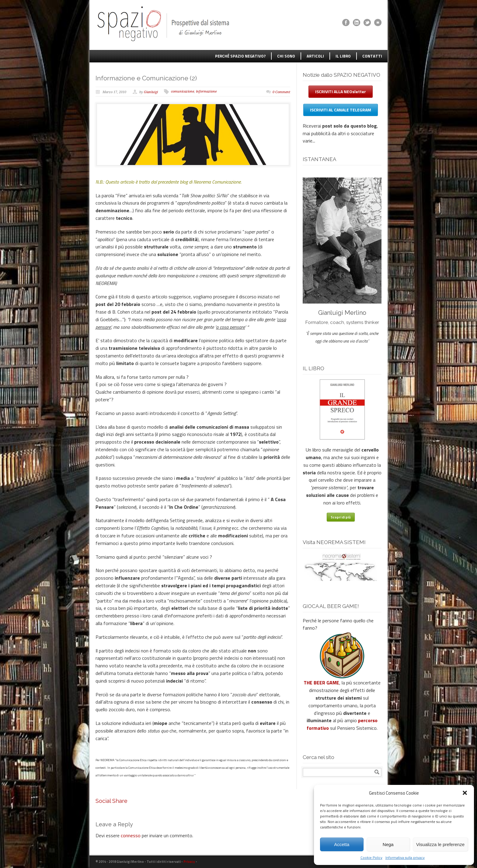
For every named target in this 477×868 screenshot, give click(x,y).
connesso (131, 835)
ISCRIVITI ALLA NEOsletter (341, 91)
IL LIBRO (343, 56)
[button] (465, 793)
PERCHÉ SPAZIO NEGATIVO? (240, 56)
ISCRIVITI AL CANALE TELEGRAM (341, 110)
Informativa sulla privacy (405, 857)
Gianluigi (151, 92)
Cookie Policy (371, 857)
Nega (388, 844)
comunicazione (183, 91)
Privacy (189, 862)
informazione (206, 91)
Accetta (342, 844)
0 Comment (281, 92)
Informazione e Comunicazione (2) (146, 78)
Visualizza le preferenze (440, 844)
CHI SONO (286, 56)
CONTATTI (372, 56)
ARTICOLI (315, 56)
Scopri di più (341, 517)
